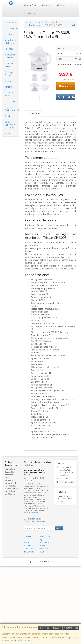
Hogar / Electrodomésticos (12, 109)
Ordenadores (11, 23)
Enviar (59, 528)
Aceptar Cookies (71, 628)
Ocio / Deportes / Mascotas (10, 125)
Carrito (30, 13)
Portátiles (9, 34)
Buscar (62, 5)
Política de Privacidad (31, 513)
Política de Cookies (21, 640)
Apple (7, 133)
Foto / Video (10, 101)
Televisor (9, 49)
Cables (8, 81)
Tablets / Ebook (9, 94)
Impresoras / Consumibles (11, 56)
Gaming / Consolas (9, 74)
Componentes (11, 28)
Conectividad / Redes (11, 65)
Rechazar (57, 628)
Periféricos (10, 87)
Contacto (47, 5)
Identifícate (31, 5)
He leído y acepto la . (36, 520)
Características (33, 113)
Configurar (45, 628)
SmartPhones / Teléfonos (11, 42)
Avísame (66, 86)
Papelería (9, 116)
